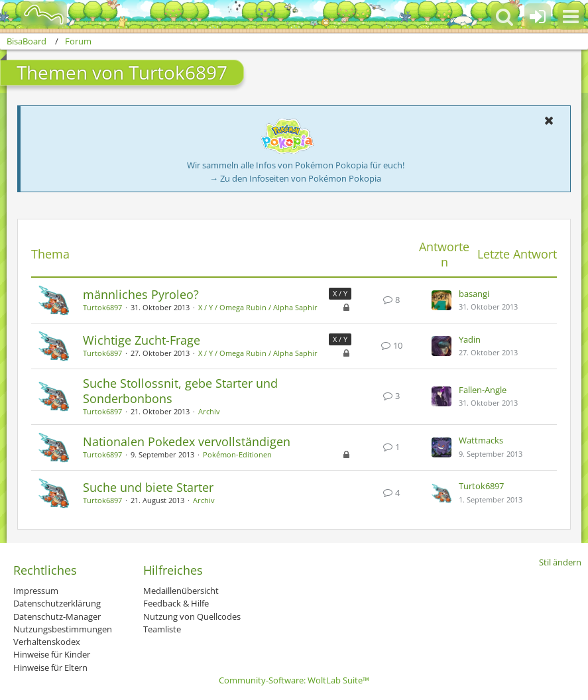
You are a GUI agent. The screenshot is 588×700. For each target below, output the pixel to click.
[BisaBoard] (35, 15)
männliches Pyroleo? (141, 294)
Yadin (470, 339)
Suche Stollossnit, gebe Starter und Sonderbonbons (180, 391)
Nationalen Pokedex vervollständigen (187, 441)
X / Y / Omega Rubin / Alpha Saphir (258, 307)
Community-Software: (294, 680)
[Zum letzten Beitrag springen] (441, 300)
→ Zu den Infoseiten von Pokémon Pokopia (295, 178)
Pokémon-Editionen (237, 454)
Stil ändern (560, 562)
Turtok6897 (102, 307)
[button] (571, 17)
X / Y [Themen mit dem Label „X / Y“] (340, 293)
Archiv (209, 411)
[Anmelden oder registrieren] (538, 17)
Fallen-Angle (483, 390)
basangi (474, 294)
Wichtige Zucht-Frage (142, 340)
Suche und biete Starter (148, 487)
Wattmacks (481, 440)
